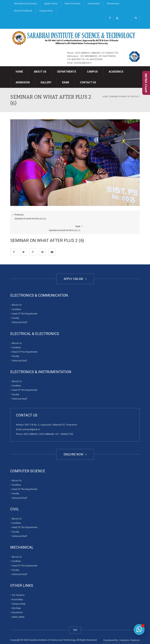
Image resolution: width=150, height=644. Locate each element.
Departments (67, 72)
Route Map (17, 588)
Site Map (16, 596)
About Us (40, 72)
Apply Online (51, 4)
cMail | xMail (18, 605)
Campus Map (19, 592)
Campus (92, 72)
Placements (113, 4)
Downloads (94, 4)
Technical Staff (19, 311)
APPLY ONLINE (75, 267)
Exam (66, 82)
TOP (75, 618)
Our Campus (18, 583)
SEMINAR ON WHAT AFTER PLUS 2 (125, 97)
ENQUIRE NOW (75, 443)
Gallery (46, 82)
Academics (116, 72)
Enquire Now (46, 11)
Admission (23, 82)
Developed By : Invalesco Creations (122, 628)
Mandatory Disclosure (25, 4)
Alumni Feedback (23, 11)
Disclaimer (17, 601)
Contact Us (88, 82)
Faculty (15, 306)
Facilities (16, 297)
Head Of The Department (25, 302)
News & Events (72, 4)
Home (19, 72)
